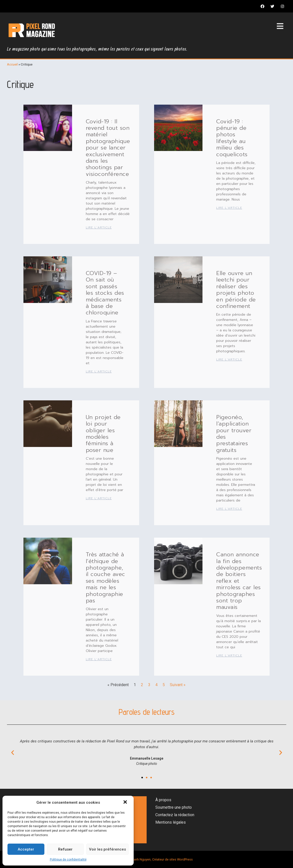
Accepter (26, 849)
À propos (163, 800)
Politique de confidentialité (68, 860)
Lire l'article (99, 227)
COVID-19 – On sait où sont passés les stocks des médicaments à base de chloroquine (105, 293)
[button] (126, 802)
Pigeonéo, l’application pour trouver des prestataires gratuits (234, 434)
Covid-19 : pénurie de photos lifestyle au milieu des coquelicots (232, 138)
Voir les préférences (107, 849)
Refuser (65, 849)
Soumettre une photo (174, 807)
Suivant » (178, 685)
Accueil (12, 64)
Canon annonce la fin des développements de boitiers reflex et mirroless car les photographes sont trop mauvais (239, 581)
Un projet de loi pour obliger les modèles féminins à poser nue (103, 434)
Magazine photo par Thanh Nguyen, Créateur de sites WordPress (146, 859)
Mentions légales (171, 822)
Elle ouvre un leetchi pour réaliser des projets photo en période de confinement (236, 290)
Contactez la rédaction (175, 815)
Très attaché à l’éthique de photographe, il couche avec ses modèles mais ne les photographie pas (105, 578)
